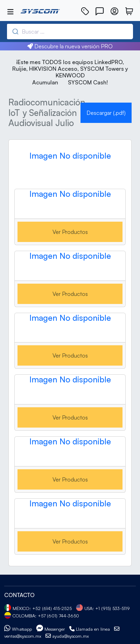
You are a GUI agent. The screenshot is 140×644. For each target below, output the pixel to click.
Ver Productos (70, 232)
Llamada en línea (90, 629)
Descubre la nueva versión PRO (70, 46)
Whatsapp (18, 629)
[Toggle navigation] (10, 12)
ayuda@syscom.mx (67, 636)
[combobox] (62, 32)
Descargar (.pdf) (106, 113)
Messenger (51, 629)
